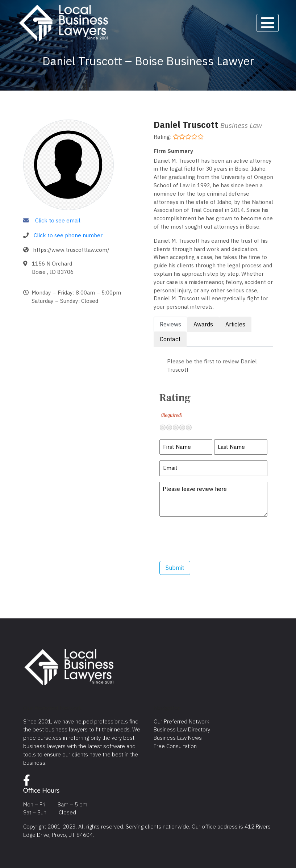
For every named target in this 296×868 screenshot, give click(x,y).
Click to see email (58, 220)
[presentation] (214, 539)
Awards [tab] (203, 324)
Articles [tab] (235, 324)
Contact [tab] (170, 339)
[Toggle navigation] (268, 23)
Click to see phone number (68, 235)
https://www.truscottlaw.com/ (71, 250)
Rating (175, 405)
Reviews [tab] (170, 324)
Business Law (241, 125)
